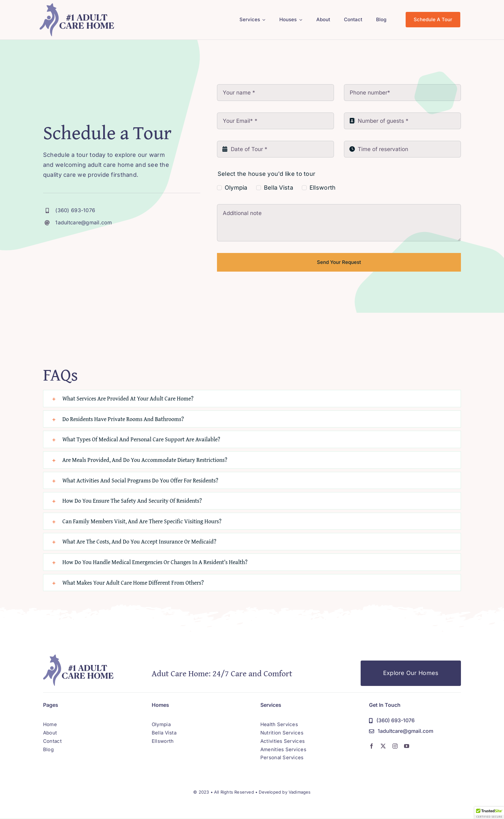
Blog (48, 749)
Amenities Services (283, 749)
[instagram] (395, 746)
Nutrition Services (282, 733)
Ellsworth (323, 188)
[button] (252, 399)
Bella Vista (279, 188)
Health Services (279, 724)
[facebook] (372, 746)
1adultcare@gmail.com (84, 222)
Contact (52, 741)
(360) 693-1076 (75, 210)
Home (50, 724)
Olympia (236, 188)
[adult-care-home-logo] (77, 6)
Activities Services (283, 741)
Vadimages (300, 792)
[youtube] (407, 746)
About (50, 733)
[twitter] (383, 746)
